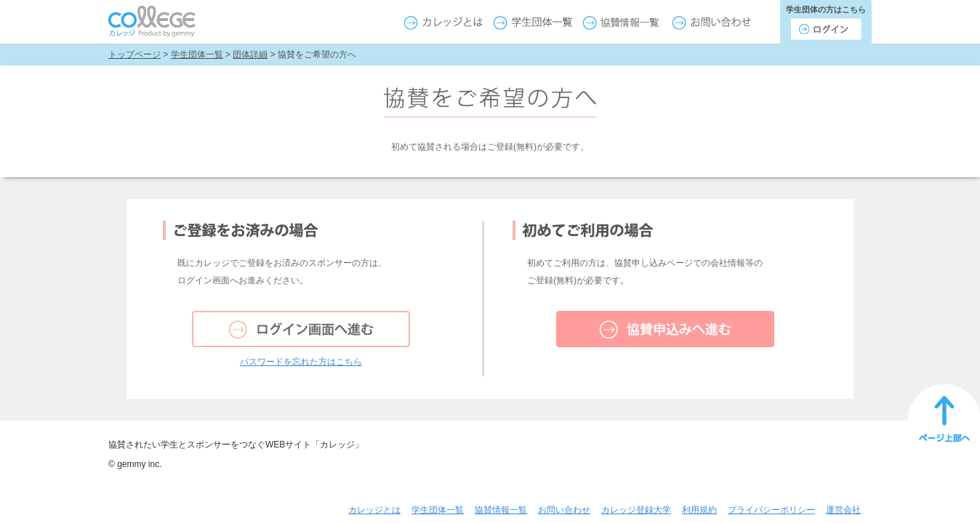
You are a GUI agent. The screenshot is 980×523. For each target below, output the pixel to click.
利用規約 (699, 510)
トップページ (134, 54)
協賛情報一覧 (501, 510)
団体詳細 (250, 54)
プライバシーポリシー (771, 510)
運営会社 (843, 510)
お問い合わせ (564, 510)
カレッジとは (374, 510)
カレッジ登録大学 (636, 510)
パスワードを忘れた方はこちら (301, 362)
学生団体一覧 (197, 54)
